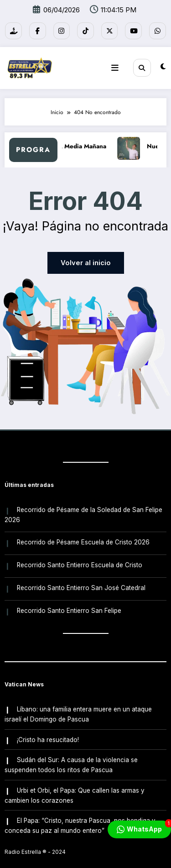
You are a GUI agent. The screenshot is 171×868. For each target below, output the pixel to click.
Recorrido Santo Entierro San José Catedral (81, 580)
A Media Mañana (88, 144)
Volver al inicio (86, 260)
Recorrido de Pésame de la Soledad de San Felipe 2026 (83, 511)
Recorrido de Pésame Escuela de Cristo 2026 (83, 537)
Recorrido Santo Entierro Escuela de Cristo (79, 559)
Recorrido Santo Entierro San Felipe (69, 602)
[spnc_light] (163, 65)
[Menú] (118, 65)
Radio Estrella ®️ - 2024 (35, 838)
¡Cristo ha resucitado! (47, 729)
